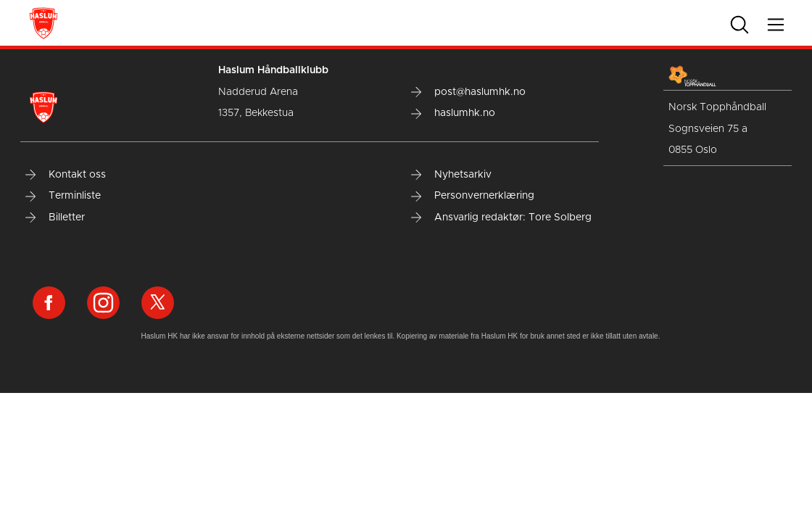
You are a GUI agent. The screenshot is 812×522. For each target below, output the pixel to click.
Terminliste (63, 196)
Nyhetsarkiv (451, 175)
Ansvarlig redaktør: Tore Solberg (501, 217)
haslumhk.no (453, 113)
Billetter (55, 217)
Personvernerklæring (473, 196)
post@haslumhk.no (468, 92)
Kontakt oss (66, 175)
